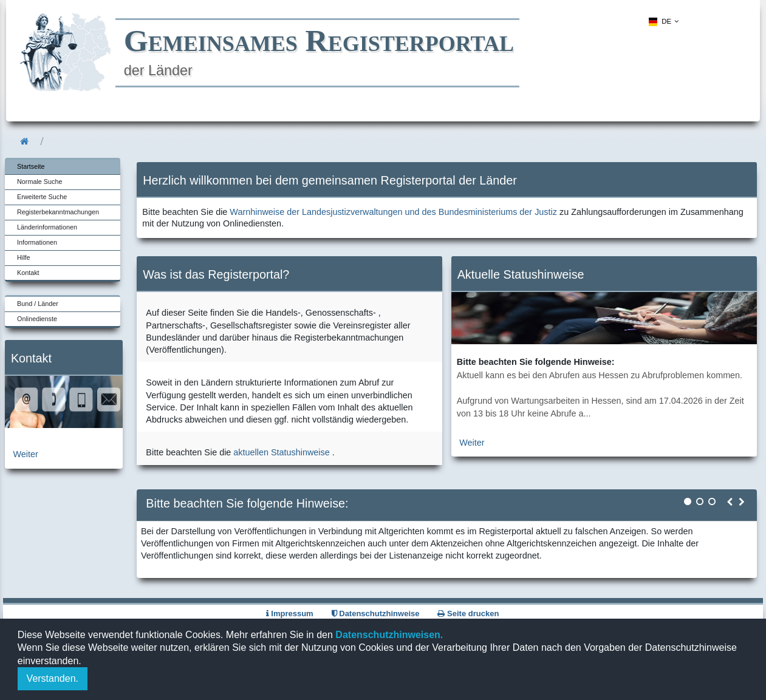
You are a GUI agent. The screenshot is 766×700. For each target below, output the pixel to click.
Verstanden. (53, 678)
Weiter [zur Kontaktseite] (26, 454)
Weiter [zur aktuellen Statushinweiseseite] (472, 443)
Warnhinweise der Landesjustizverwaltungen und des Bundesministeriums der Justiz (393, 212)
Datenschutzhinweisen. (388, 635)
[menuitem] (662, 22)
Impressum (290, 613)
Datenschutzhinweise (376, 613)
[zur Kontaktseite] (64, 425)
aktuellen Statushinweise (281, 452)
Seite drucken (468, 613)
